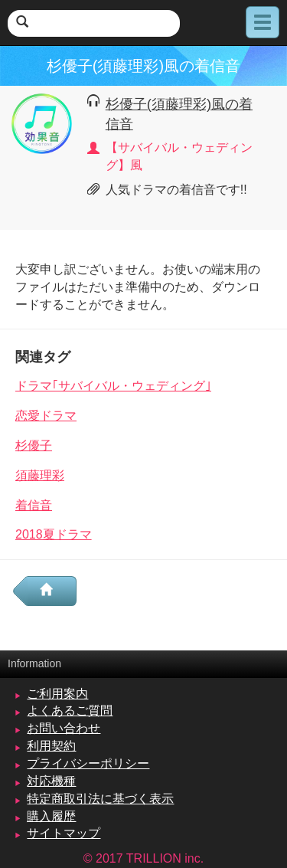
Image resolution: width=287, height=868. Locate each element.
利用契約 (51, 746)
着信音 (34, 505)
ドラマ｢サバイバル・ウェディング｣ (113, 386)
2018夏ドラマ (54, 534)
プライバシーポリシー (88, 763)
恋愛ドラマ (46, 416)
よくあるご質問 (70, 711)
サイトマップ (64, 833)
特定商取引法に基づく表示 (100, 799)
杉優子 (34, 445)
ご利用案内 (57, 694)
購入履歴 (51, 816)
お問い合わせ (64, 728)
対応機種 (51, 781)
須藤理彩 (40, 475)
